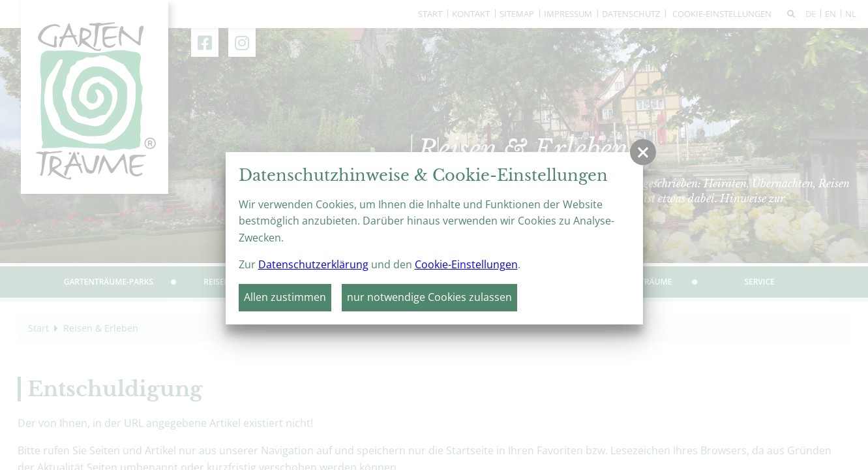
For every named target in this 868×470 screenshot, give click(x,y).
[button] (643, 152)
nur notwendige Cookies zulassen (429, 297)
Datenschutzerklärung (313, 264)
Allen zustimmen (285, 297)
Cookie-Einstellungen (466, 264)
